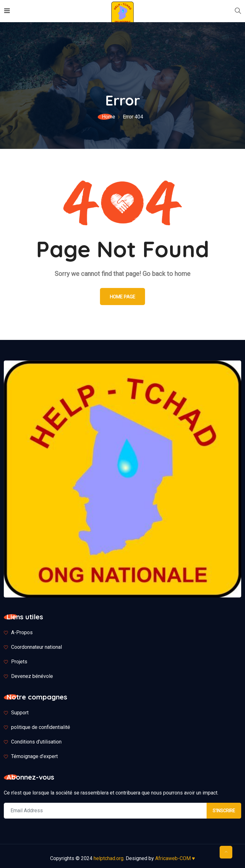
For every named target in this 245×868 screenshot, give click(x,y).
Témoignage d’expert (34, 756)
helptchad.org (109, 858)
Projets (19, 662)
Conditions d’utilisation (36, 742)
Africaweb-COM (175, 858)
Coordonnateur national (36, 647)
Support (20, 713)
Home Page (122, 297)
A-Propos (22, 632)
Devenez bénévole (32, 676)
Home (109, 117)
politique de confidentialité (41, 727)
